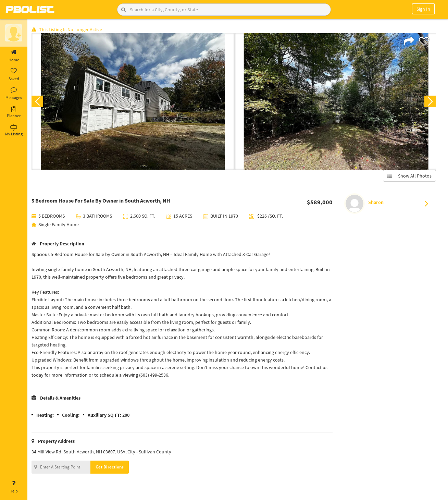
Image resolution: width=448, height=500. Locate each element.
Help (14, 487)
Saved (14, 75)
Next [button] (430, 101)
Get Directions (111, 467)
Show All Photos (409, 176)
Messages (14, 94)
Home (14, 56)
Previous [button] (38, 101)
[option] (133, 101)
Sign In (423, 9)
